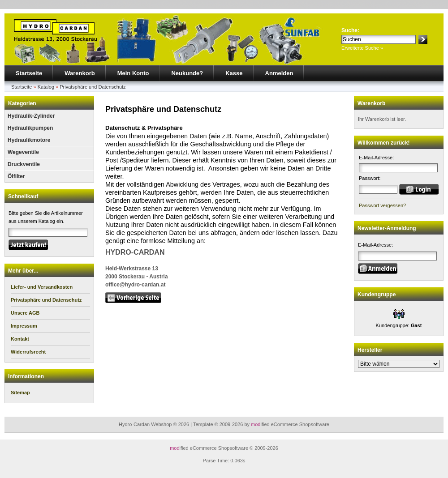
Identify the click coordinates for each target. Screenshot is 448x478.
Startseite (29, 73)
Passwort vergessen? (382, 205)
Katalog (46, 87)
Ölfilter (16, 176)
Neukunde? (187, 73)
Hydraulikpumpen (30, 128)
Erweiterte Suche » (362, 48)
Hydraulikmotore (29, 140)
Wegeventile (23, 152)
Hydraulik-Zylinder (31, 116)
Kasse (234, 73)
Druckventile (24, 164)
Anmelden (279, 73)
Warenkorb (80, 73)
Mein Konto (133, 73)
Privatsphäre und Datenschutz (93, 87)
